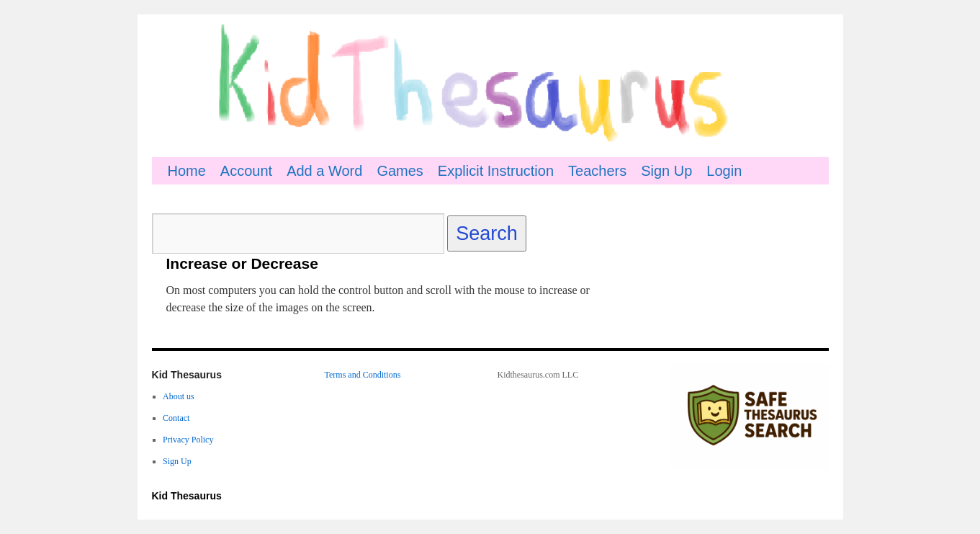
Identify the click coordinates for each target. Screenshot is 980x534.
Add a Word (324, 171)
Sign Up (666, 171)
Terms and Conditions (363, 375)
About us (179, 396)
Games (400, 171)
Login (724, 171)
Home (187, 171)
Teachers (597, 171)
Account (246, 171)
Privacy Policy (188, 440)
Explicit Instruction (496, 171)
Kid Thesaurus (187, 496)
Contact (176, 418)
